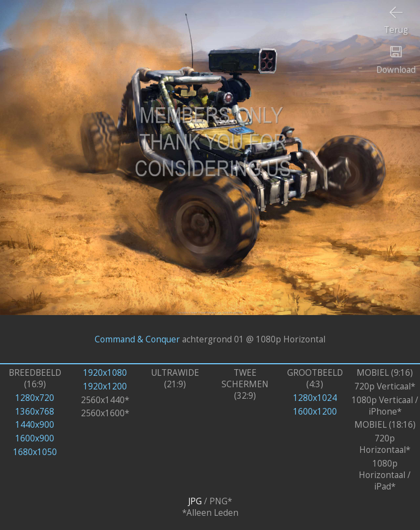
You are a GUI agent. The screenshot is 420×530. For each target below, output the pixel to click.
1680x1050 (35, 452)
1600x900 (35, 438)
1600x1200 (315, 412)
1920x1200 (105, 386)
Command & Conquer (137, 339)
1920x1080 (105, 373)
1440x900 (35, 425)
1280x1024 (315, 398)
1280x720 (35, 398)
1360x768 (35, 412)
